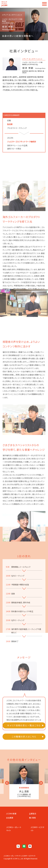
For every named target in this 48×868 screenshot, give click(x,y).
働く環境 (32, 818)
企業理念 (33, 814)
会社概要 (10, 818)
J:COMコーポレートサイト (14, 829)
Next (40, 782)
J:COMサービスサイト (37, 829)
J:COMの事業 (11, 814)
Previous (6, 782)
